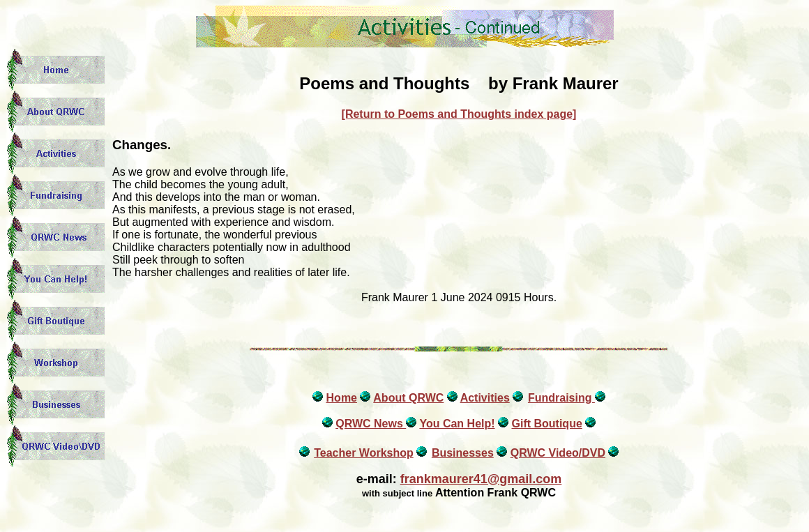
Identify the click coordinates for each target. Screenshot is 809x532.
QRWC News (371, 424)
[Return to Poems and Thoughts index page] (459, 114)
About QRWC (408, 398)
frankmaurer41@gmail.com (481, 479)
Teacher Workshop (364, 453)
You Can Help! (457, 424)
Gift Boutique (546, 424)
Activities (485, 398)
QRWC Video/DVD (558, 453)
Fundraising (561, 398)
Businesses (463, 453)
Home (342, 398)
